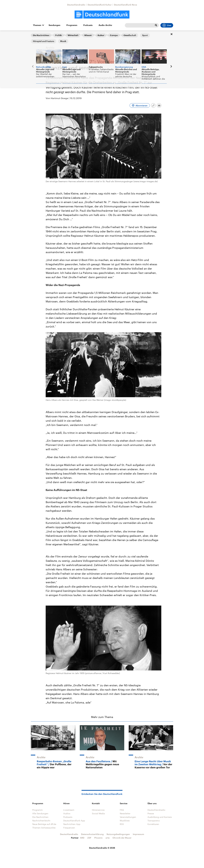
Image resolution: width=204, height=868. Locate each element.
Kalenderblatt (50, 35)
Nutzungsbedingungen (118, 834)
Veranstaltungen (128, 817)
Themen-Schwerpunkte (44, 828)
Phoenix (98, 838)
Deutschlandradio (76, 5)
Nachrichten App (72, 824)
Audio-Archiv (105, 25)
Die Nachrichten (40, 817)
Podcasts (88, 25)
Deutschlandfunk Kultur (100, 5)
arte (108, 838)
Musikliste (125, 821)
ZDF (89, 838)
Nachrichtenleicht (41, 821)
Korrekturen (153, 824)
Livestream (69, 810)
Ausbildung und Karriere (160, 817)
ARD (82, 838)
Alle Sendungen (40, 813)
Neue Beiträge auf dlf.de (44, 824)
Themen (37, 25)
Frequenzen (69, 828)
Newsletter (125, 813)
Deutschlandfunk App (74, 821)
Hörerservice (98, 810)
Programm (72, 25)
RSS (122, 824)
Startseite (36, 35)
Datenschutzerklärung (92, 834)
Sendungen (54, 25)
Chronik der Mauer (122, 838)
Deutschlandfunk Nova (125, 5)
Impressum (138, 834)
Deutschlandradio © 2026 (102, 848)
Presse (151, 813)
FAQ (122, 810)
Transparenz (154, 821)
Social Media (98, 813)
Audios (67, 813)
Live (167, 25)
